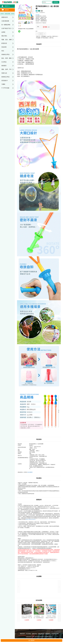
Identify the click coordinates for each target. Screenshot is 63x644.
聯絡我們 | (23, 634)
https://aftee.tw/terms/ (31, 519)
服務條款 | (48, 634)
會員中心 (7, 6)
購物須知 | (35, 634)
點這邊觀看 (30, 472)
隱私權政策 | (41, 634)
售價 (26, 620)
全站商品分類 (55, 634)
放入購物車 (31, 640)
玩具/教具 (38, 15)
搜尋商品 (56, 2)
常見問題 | (29, 634)
